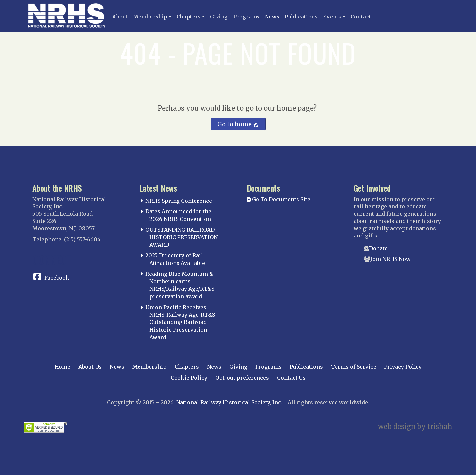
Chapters (189, 17)
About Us (90, 367)
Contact (361, 17)
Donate (378, 248)
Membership (150, 17)
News (272, 17)
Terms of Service (354, 367)
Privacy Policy (403, 367)
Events (332, 17)
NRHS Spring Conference (179, 201)
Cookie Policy (189, 378)
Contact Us (291, 378)
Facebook (57, 278)
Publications (301, 17)
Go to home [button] (238, 124)
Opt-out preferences (242, 378)
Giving (219, 17)
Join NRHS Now (390, 259)
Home (62, 367)
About (120, 17)
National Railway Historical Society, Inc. (229, 402)
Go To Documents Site (278, 199)
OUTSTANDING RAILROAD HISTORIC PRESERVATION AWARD (181, 237)
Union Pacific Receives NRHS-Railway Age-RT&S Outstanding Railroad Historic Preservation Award (180, 322)
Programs (247, 17)
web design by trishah (415, 427)
